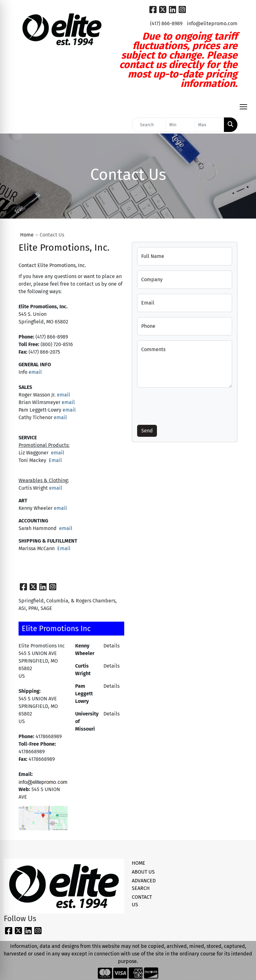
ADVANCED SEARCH (144, 884)
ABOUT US (143, 872)
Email (55, 460)
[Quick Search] (149, 125)
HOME (139, 863)
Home (27, 235)
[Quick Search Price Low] (181, 125)
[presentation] (185, 405)
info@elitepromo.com (212, 23)
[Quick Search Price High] (209, 125)
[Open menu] (243, 107)
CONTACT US (142, 901)
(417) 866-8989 (166, 23)
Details (111, 646)
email (35, 372)
